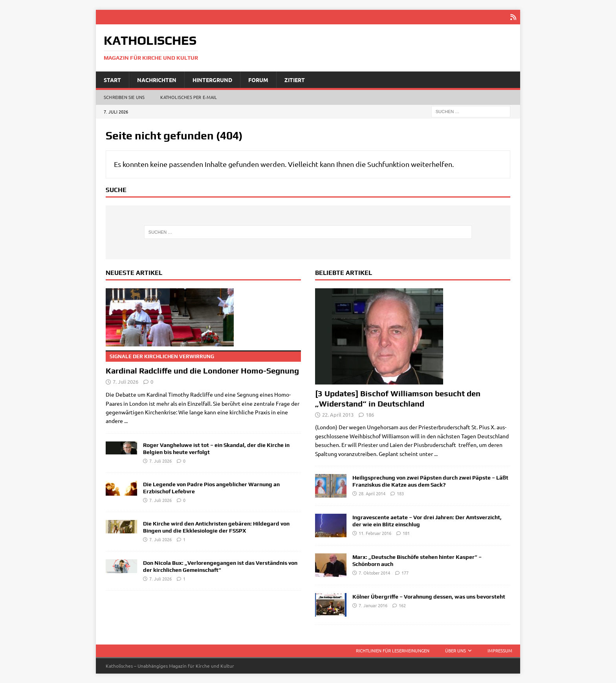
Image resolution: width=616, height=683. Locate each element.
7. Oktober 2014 (374, 572)
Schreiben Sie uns (124, 97)
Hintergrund (212, 79)
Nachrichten (157, 79)
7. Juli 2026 (126, 381)
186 (370, 414)
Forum (258, 79)
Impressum (500, 650)
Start (112, 79)
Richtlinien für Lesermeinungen (393, 650)
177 (405, 572)
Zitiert (295, 79)
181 (406, 533)
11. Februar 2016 (375, 533)
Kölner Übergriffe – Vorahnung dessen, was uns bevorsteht (429, 596)
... (126, 420)
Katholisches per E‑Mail (189, 97)
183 (400, 493)
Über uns (456, 650)
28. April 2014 (372, 493)
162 (402, 605)
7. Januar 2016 (373, 605)
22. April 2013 (338, 414)
